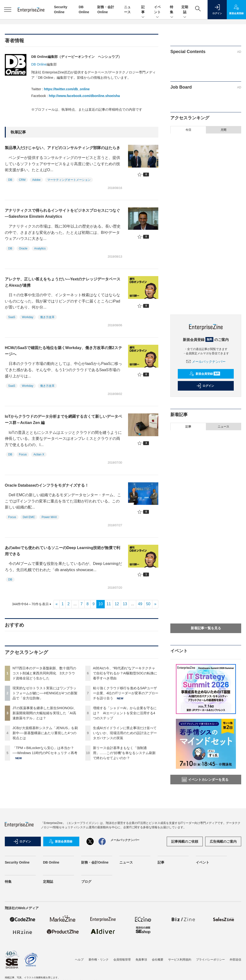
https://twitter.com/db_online (67, 89)
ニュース (223, 427)
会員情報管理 (122, 960)
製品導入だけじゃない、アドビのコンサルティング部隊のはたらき (62, 148)
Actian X (39, 454)
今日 (188, 130)
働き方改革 (47, 317)
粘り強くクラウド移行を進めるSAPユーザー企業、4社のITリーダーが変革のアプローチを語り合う (126, 693)
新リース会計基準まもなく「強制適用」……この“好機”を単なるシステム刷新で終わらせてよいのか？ (124, 753)
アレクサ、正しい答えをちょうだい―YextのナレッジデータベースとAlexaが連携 (63, 282)
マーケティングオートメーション (69, 180)
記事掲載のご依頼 (185, 841)
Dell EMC (29, 517)
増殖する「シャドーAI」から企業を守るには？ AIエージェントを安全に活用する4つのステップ (125, 713)
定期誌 (185, 10)
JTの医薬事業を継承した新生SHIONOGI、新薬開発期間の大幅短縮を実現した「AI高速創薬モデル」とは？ (45, 713)
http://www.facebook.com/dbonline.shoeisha (84, 96)
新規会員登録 (205, 374)
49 (140, 604)
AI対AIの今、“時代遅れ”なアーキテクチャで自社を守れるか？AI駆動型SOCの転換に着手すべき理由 (125, 673)
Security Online (17, 862)
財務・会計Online (95, 862)
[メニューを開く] (8, 10)
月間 (223, 130)
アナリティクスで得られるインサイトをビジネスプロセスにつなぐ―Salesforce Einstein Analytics (62, 214)
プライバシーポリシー (210, 960)
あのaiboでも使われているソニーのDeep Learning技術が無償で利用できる (62, 551)
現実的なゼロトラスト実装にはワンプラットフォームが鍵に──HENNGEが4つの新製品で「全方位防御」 (45, 693)
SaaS (12, 317)
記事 (143, 10)
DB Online (39, 64)
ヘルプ (79, 960)
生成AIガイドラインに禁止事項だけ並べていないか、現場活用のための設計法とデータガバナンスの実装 (125, 733)
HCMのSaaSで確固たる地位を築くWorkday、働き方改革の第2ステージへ (63, 351)
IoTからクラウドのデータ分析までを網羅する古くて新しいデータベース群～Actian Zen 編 (63, 420)
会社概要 (158, 960)
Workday (28, 317)
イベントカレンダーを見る (205, 780)
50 (148, 604)
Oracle (23, 248)
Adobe (36, 180)
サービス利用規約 (180, 960)
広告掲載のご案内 (223, 841)
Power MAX (49, 517)
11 (109, 604)
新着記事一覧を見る (206, 628)
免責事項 (141, 960)
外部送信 (235, 960)
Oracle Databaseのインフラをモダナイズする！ (47, 485)
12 (117, 604)
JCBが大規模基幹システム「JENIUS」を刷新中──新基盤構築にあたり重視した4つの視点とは (45, 733)
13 (125, 604)
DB (10, 180)
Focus (23, 454)
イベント (157, 10)
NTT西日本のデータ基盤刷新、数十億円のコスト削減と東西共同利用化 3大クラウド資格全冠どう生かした (44, 673)
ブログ (86, 882)
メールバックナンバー (206, 362)
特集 (172, 10)
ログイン (205, 386)
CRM (22, 180)
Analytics (40, 248)
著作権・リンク (98, 960)
